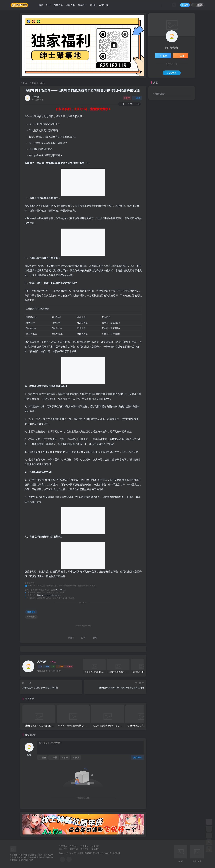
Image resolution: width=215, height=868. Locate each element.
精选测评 (82, 5)
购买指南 (95, 846)
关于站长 (74, 846)
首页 (41, 5)
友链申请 (63, 849)
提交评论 (138, 757)
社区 (49, 5)
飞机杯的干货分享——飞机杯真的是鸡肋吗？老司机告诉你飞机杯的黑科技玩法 (82, 90)
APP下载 (104, 5)
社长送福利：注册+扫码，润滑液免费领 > (83, 109)
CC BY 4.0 (61, 590)
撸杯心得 (58, 5)
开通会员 (198, 5)
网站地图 (116, 853)
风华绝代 (36, 97)
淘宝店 (93, 5)
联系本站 (85, 846)
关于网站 (63, 846)
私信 (137, 98)
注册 (181, 56)
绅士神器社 (79, 853)
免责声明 (74, 849)
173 (46, 667)
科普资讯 (70, 5)
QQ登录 (172, 73)
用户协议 (85, 849)
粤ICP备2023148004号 (102, 853)
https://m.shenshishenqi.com (49, 595)
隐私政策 (95, 849)
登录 (163, 56)
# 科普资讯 (31, 617)
